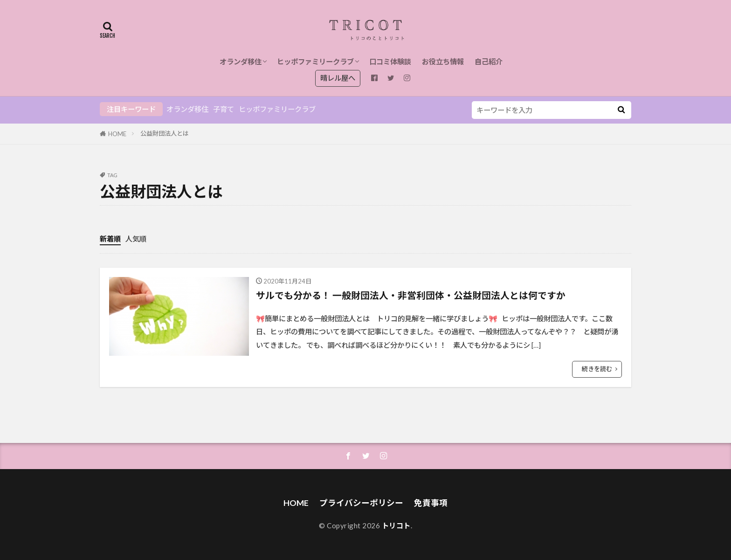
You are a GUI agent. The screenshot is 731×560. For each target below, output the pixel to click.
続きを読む (597, 369)
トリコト (396, 525)
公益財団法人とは (165, 133)
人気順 (136, 239)
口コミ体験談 (390, 62)
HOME (117, 134)
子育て (224, 109)
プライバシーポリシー (361, 503)
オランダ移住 (241, 62)
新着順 (110, 239)
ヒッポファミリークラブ (315, 62)
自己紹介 (489, 62)
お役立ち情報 (443, 62)
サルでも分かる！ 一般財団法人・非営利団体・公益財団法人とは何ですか (411, 295)
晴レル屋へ (338, 78)
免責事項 (431, 503)
